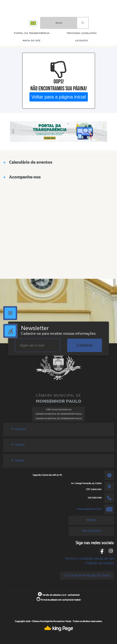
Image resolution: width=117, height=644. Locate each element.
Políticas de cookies (100, 563)
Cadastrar (85, 345)
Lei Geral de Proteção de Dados (87, 575)
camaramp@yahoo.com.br (89, 509)
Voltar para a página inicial (58, 97)
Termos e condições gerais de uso (89, 558)
